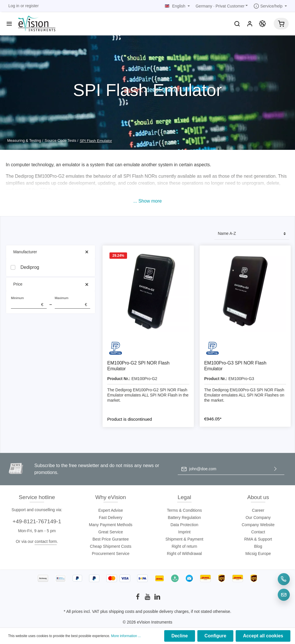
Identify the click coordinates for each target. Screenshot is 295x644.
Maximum (73, 302)
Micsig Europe (258, 554)
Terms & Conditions (184, 510)
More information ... (126, 636)
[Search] (237, 24)
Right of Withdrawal (184, 554)
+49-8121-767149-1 (37, 521)
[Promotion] (262, 24)
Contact (258, 532)
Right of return (185, 546)
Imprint (185, 532)
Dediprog (30, 267)
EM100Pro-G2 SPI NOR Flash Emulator (138, 366)
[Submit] (275, 469)
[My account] (250, 24)
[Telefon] (284, 579)
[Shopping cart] (281, 24)
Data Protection (185, 525)
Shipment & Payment (184, 539)
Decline (180, 636)
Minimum (29, 302)
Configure (215, 636)
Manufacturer (51, 252)
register (32, 6)
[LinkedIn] (157, 598)
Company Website (258, 525)
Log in (14, 6)
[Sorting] (252, 234)
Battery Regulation (184, 518)
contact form (46, 541)
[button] (148, 201)
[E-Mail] (284, 595)
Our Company (258, 518)
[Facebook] (138, 598)
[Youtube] (148, 598)
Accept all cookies (263, 636)
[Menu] (9, 24)
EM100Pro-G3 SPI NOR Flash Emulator (235, 366)
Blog (258, 546)
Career (258, 510)
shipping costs (122, 611)
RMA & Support (258, 539)
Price (51, 284)
